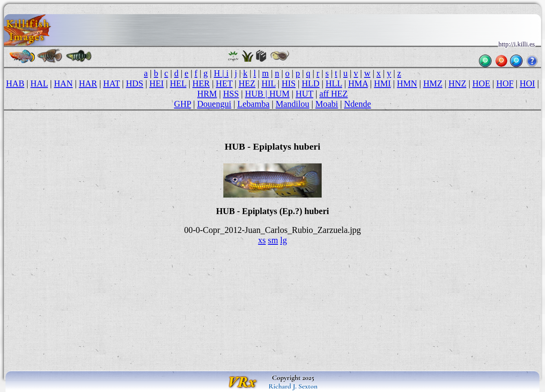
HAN (63, 83)
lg (284, 240)
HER (201, 83)
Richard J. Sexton (293, 386)
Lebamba (254, 104)
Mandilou (293, 104)
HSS (231, 94)
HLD (310, 83)
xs (262, 240)
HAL (39, 83)
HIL (269, 83)
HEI (157, 83)
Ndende (358, 104)
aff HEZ (333, 94)
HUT (305, 94)
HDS (134, 83)
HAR (88, 83)
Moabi (327, 104)
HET (224, 83)
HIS (289, 83)
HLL (334, 83)
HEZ (247, 83)
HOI (528, 83)
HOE (481, 83)
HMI (382, 83)
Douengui (214, 104)
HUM (279, 94)
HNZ (458, 83)
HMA (358, 83)
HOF (505, 83)
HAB (15, 83)
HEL (178, 83)
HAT (111, 83)
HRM (207, 94)
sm (273, 240)
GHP (182, 104)
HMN (407, 83)
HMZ (433, 83)
